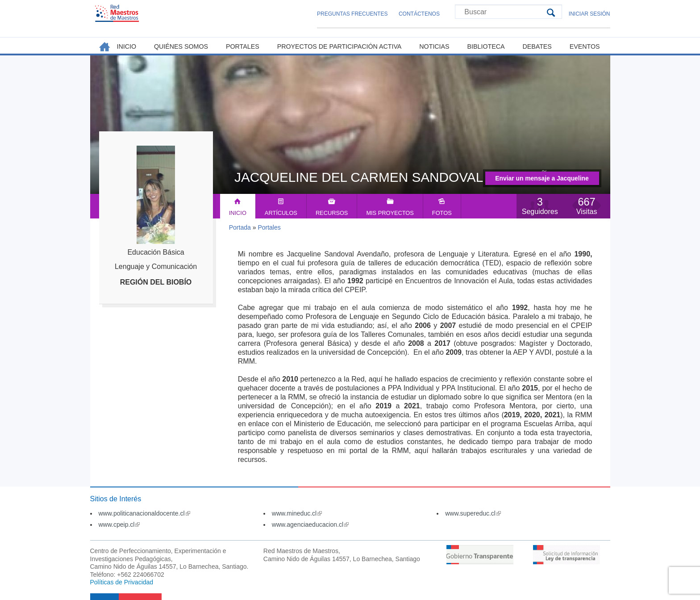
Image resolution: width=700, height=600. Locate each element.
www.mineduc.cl (297, 513)
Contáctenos (419, 14)
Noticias (434, 46)
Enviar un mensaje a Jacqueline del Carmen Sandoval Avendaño (542, 180)
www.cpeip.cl (119, 524)
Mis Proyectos (390, 213)
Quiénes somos (181, 46)
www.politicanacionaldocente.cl (144, 513)
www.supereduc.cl (473, 513)
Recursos (332, 213)
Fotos (442, 213)
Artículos (281, 213)
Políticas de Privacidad (122, 582)
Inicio (238, 213)
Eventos (585, 46)
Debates (537, 46)
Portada (240, 227)
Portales (269, 227)
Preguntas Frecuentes (352, 14)
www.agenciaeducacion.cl (310, 524)
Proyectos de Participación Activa (340, 46)
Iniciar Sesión (590, 14)
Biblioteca (486, 46)
